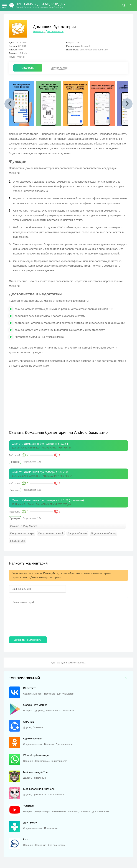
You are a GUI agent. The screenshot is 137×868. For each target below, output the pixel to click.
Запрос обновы (77, 533)
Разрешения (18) (32, 490)
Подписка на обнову (103, 533)
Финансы (38, 31)
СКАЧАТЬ (28, 68)
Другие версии (60, 68)
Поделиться (18, 541)
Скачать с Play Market (24, 526)
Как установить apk (22, 533)
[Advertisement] (39, 397)
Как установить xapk (51, 533)
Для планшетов (54, 31)
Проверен (15, 462)
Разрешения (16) (32, 462)
